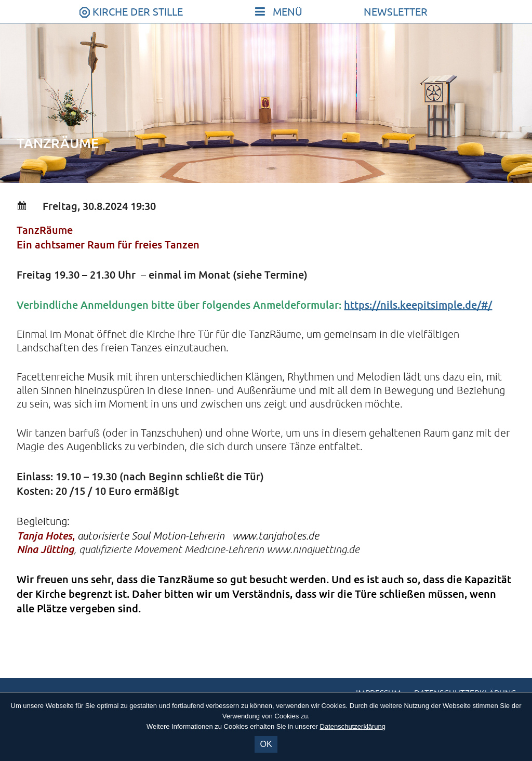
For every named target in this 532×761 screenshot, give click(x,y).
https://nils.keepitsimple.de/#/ (418, 305)
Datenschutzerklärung (353, 726)
